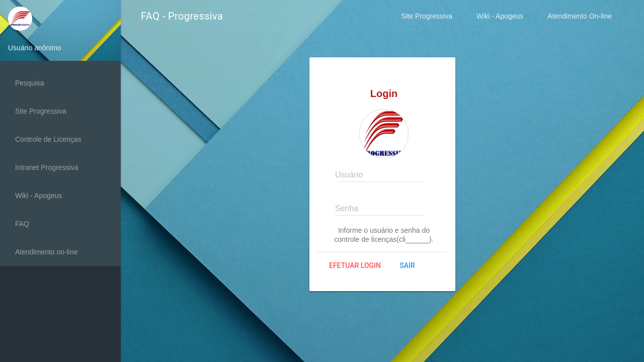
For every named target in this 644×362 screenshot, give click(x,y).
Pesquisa (30, 83)
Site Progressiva (427, 16)
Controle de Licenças (48, 139)
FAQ (22, 224)
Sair (407, 265)
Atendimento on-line (47, 252)
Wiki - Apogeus (500, 16)
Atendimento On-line (580, 16)
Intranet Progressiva (47, 167)
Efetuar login (355, 265)
